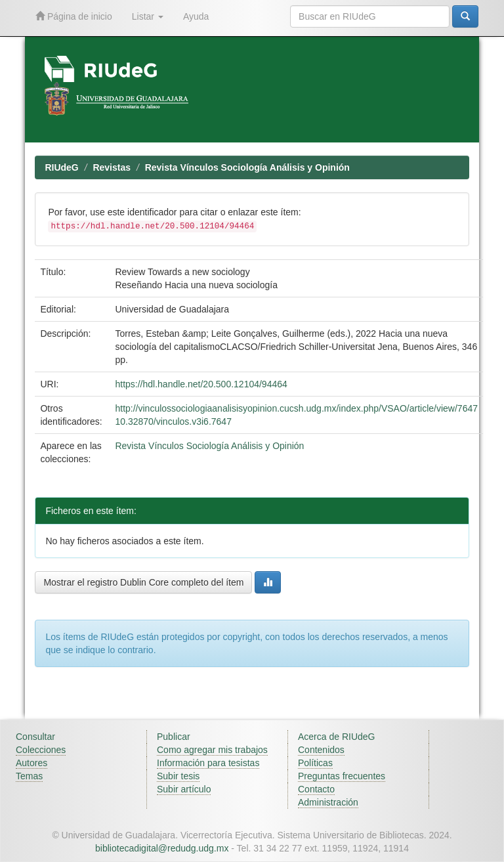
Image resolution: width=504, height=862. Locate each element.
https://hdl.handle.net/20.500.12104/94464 (201, 384)
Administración (328, 802)
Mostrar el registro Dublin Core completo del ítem (143, 582)
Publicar (174, 737)
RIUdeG (61, 167)
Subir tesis (178, 776)
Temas (29, 776)
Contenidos (321, 750)
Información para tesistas (208, 763)
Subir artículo (184, 789)
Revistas (112, 167)
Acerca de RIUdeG (337, 737)
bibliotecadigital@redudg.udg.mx (162, 848)
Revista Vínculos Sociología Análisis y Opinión (247, 167)
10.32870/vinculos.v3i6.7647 (173, 421)
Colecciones (41, 750)
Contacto (316, 789)
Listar (148, 16)
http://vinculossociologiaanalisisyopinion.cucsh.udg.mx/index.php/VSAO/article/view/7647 (296, 408)
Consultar (35, 737)
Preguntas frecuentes (342, 776)
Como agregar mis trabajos (212, 750)
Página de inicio (74, 16)
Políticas (315, 763)
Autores (31, 763)
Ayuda (196, 16)
